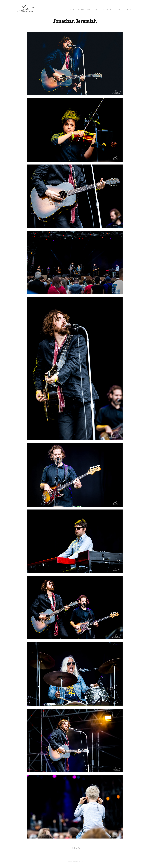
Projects (121, 10)
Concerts (104, 10)
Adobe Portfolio (78, 861)
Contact (72, 10)
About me (81, 10)
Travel (96, 10)
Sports (113, 10)
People (89, 10)
